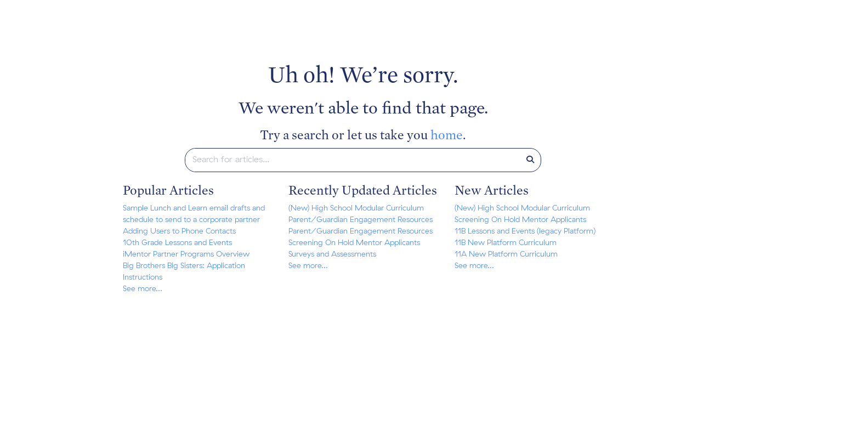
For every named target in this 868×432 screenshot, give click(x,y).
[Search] (530, 160)
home (447, 135)
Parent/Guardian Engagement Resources (361, 220)
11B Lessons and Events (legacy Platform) (525, 231)
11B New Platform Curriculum (506, 243)
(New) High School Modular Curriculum (356, 208)
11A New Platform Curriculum (506, 254)
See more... (143, 289)
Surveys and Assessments (332, 254)
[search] (353, 160)
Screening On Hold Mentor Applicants (354, 243)
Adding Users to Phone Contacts (179, 231)
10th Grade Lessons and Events (177, 243)
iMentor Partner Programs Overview (186, 254)
